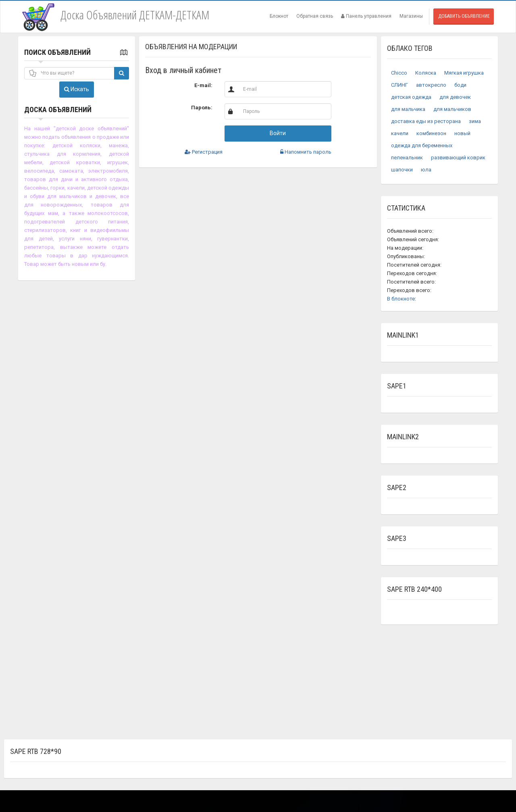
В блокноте (401, 299)
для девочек (455, 97)
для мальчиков (452, 109)
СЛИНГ (399, 85)
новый (462, 133)
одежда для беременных (422, 145)
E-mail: (203, 85)
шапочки (402, 170)
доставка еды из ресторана (426, 121)
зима (475, 121)
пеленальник (407, 158)
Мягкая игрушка (464, 73)
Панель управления (366, 16)
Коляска (426, 73)
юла (426, 170)
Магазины (411, 16)
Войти (278, 133)
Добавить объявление (464, 16)
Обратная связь (315, 16)
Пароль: (202, 108)
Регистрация (204, 152)
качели (400, 133)
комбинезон (431, 133)
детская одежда (411, 97)
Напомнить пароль (306, 152)
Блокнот (279, 16)
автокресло (431, 85)
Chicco (399, 73)
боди (460, 85)
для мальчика (408, 109)
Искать (77, 89)
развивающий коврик (458, 158)
